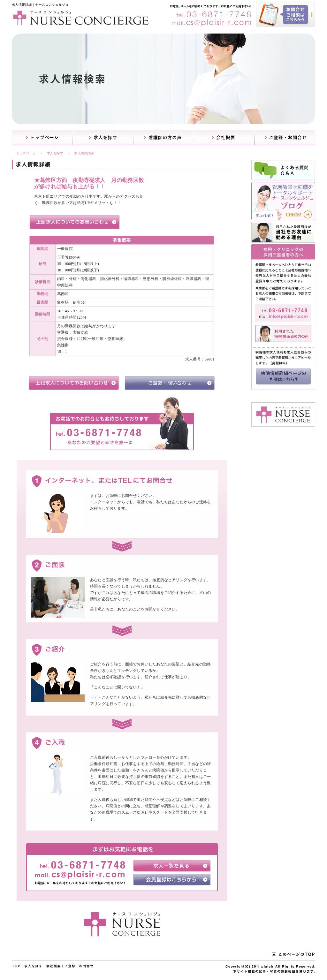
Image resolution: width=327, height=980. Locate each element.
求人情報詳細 (84, 153)
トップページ (26, 153)
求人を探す (55, 153)
